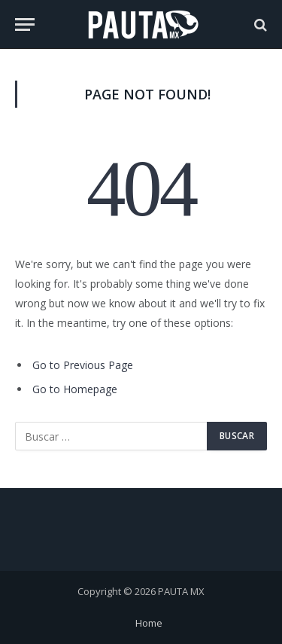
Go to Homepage (75, 389)
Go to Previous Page (83, 365)
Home (149, 623)
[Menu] (25, 24)
